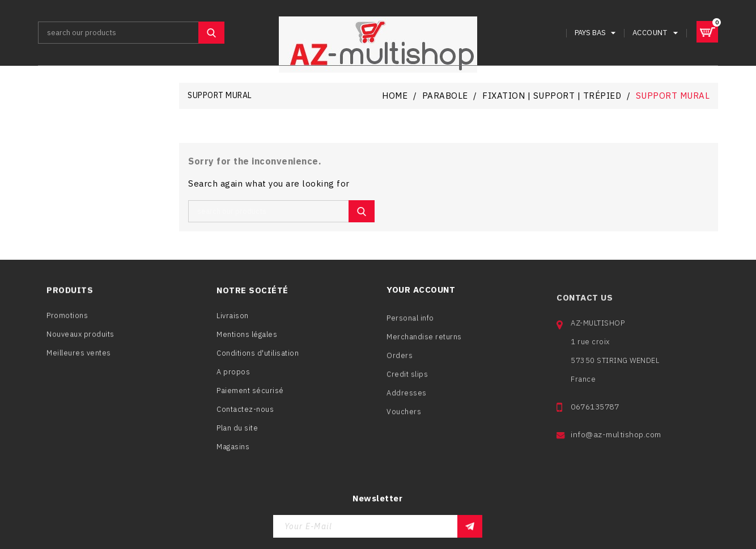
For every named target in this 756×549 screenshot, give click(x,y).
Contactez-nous (245, 414)
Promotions (67, 320)
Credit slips (407, 384)
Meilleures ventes (79, 358)
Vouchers (404, 422)
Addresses (407, 403)
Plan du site (237, 433)
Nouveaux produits (80, 339)
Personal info (410, 328)
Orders (400, 366)
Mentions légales (247, 339)
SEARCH (211, 33)
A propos (233, 377)
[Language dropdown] (597, 33)
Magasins (233, 452)
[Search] (131, 33)
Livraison (233, 321)
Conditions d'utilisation (258, 358)
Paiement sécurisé (250, 396)
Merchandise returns (424, 347)
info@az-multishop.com (616, 453)
